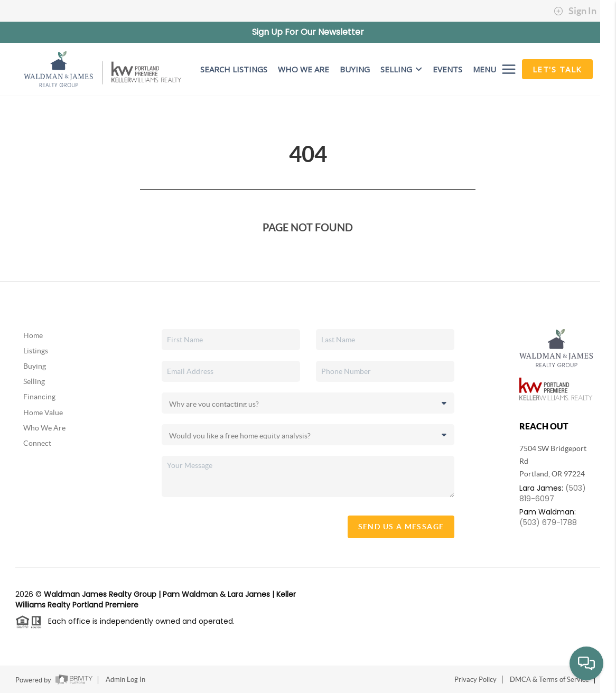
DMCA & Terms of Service (549, 680)
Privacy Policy (475, 680)
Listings (36, 351)
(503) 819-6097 (553, 493)
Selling (401, 69)
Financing (39, 397)
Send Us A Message (401, 527)
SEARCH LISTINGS (234, 69)
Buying (35, 366)
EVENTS (447, 69)
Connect (37, 443)
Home (33, 335)
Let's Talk (557, 69)
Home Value (43, 413)
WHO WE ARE (304, 69)
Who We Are (44, 428)
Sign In (575, 11)
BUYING (355, 69)
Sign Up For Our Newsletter (308, 32)
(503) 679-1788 (548, 522)
